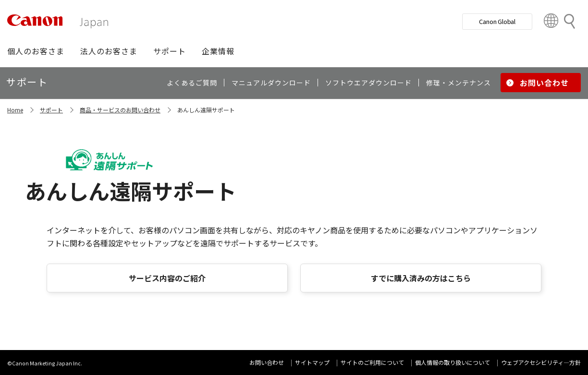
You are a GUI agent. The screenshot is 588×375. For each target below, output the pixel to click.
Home (15, 110)
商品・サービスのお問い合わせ (120, 110)
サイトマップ (312, 362)
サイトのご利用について (372, 362)
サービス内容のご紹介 (167, 278)
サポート (51, 110)
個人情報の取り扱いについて (453, 362)
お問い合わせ (267, 362)
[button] (36, 51)
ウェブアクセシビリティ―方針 (541, 362)
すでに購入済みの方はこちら (421, 278)
